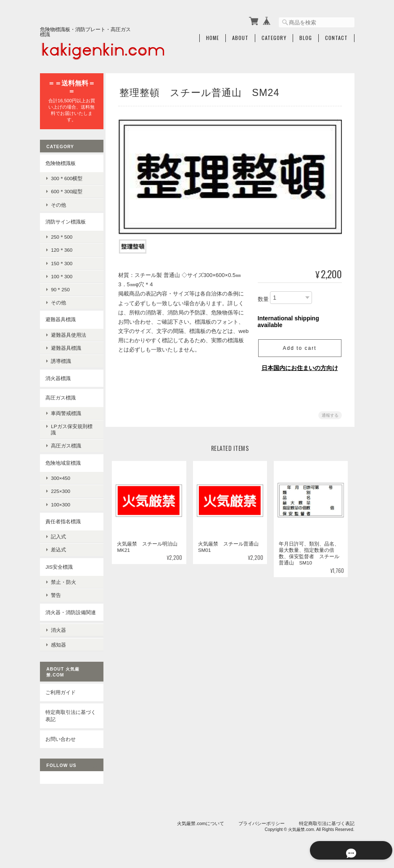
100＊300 (62, 275)
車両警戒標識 (66, 411)
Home (213, 37)
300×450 (61, 476)
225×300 (61, 489)
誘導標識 (61, 359)
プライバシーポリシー (262, 825)
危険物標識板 (61, 161)
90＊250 (60, 288)
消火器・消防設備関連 (68, 614)
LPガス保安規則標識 (71, 428)
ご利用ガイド (61, 694)
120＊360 (62, 248)
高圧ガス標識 (61, 396)
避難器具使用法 (69, 333)
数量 (263, 297)
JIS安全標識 (59, 565)
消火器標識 (58, 376)
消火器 (58, 633)
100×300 (61, 502)
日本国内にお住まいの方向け (300, 366)
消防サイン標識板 (66, 220)
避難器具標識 (61, 318)
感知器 (58, 647)
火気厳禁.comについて (201, 825)
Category (274, 37)
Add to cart (299, 346)
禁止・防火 (63, 580)
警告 (56, 593)
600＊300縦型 (67, 190)
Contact (336, 37)
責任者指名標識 (63, 519)
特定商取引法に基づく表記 (68, 718)
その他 (58, 203)
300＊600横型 (67, 177)
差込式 (58, 548)
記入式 (58, 535)
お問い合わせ (61, 741)
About (240, 37)
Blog (306, 37)
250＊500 (62, 235)
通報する (330, 413)
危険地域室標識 (63, 461)
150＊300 (62, 261)
